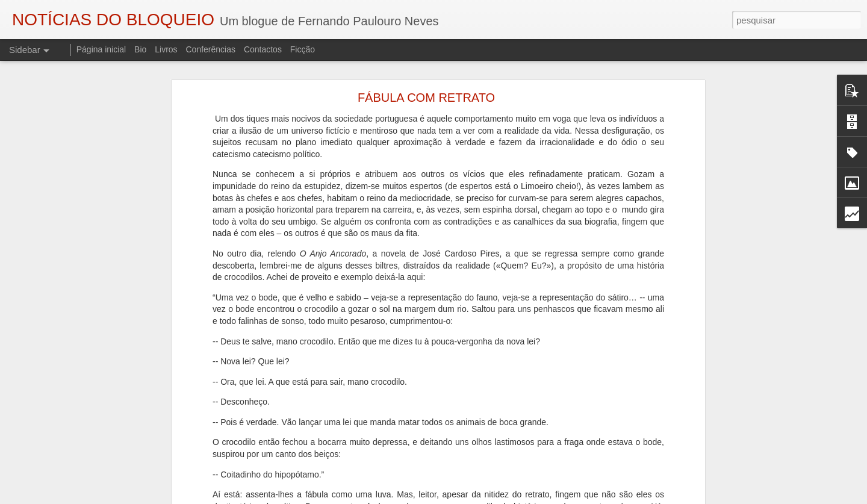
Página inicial (101, 49)
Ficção (303, 49)
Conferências (210, 49)
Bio (140, 49)
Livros (166, 49)
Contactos (263, 49)
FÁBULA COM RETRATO (426, 90)
